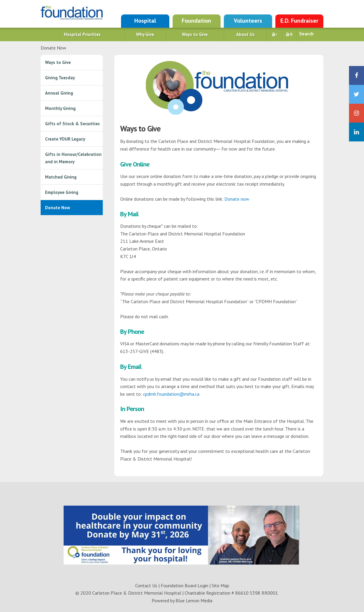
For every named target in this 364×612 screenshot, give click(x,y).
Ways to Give (195, 34)
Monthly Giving (60, 108)
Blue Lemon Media (194, 601)
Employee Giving (62, 192)
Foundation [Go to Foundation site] (196, 21)
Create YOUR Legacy (65, 139)
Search (306, 34)
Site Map (220, 585)
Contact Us (146, 585)
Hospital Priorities (82, 34)
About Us (245, 34)
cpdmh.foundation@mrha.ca (171, 394)
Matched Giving (61, 177)
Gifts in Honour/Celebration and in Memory (73, 158)
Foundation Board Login (185, 585)
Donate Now (58, 208)
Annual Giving (59, 93)
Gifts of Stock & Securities (72, 124)
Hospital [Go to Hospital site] (145, 21)
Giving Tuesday (60, 78)
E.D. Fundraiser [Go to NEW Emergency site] (299, 21)
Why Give (145, 34)
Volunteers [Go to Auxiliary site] (248, 21)
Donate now (237, 199)
